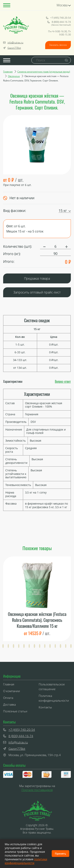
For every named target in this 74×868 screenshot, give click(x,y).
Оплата (8, 698)
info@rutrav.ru (13, 43)
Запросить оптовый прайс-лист (37, 292)
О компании (12, 691)
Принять (60, 854)
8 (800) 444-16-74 (59, 22)
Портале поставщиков (37, 790)
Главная (8, 72)
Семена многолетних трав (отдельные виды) (44, 72)
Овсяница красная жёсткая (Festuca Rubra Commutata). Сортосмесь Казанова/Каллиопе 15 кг (37, 620)
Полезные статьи (15, 711)
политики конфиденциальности (26, 861)
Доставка (9, 704)
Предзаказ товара (37, 278)
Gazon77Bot (12, 48)
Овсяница (14, 76)
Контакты (45, 707)
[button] (3, 646)
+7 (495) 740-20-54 (58, 18)
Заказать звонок (58, 45)
